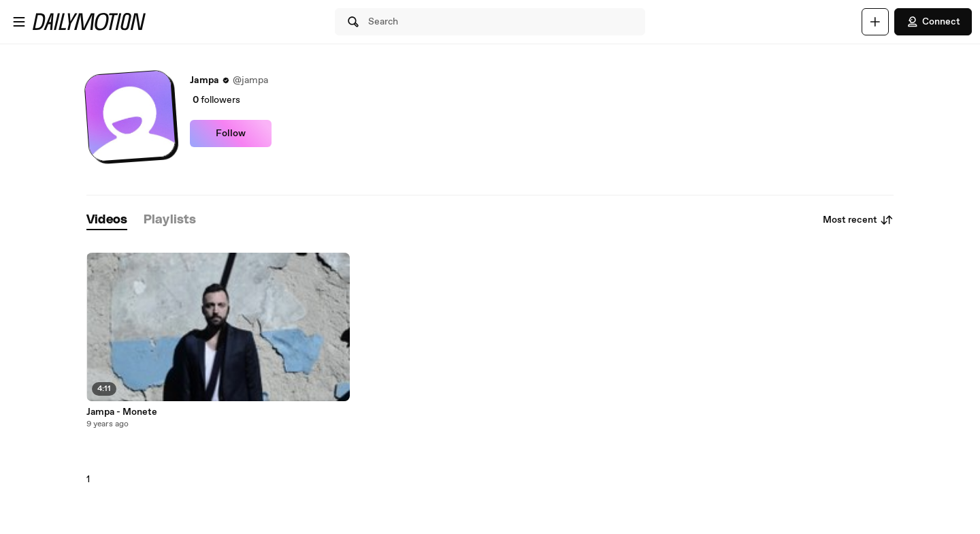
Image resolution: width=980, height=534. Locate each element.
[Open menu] (19, 22)
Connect (933, 22)
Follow (231, 133)
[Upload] (875, 22)
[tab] (107, 220)
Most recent (858, 220)
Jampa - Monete (122, 412)
